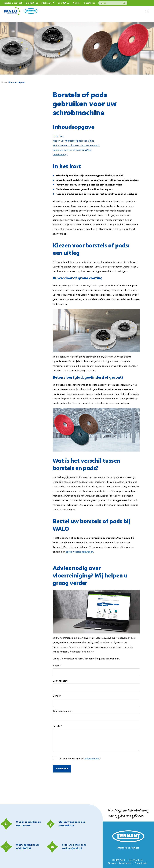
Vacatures (89, 3)
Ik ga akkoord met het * (80, 759)
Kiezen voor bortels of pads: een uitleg (74, 141)
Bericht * (57, 726)
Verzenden (62, 769)
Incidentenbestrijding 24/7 (40, 3)
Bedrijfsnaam (60, 681)
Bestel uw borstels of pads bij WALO (72, 150)
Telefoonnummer (62, 711)
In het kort (59, 136)
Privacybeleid (141, 863)
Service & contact (13, 3)
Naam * (57, 666)
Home (4, 82)
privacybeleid (92, 759)
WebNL (136, 860)
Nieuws (77, 3)
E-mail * (57, 696)
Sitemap (112, 863)
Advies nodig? (60, 155)
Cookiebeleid (125, 863)
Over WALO (63, 3)
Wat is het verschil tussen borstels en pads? (76, 145)
